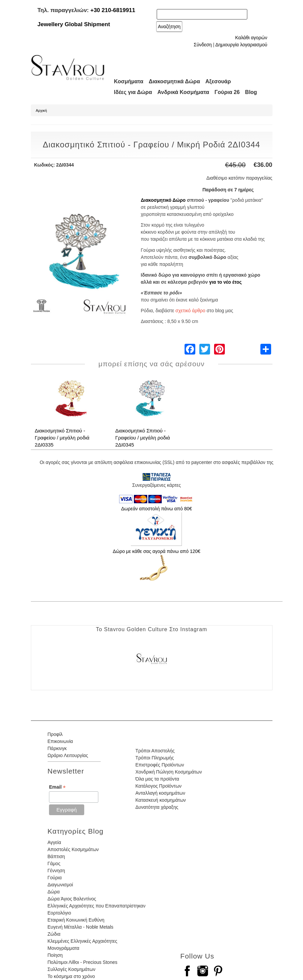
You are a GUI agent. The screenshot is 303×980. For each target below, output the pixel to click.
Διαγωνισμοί (60, 885)
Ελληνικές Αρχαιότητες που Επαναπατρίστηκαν (97, 906)
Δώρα (54, 892)
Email (57, 787)
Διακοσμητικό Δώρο (163, 200)
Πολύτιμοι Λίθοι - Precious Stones (83, 962)
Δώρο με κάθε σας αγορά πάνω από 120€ (157, 551)
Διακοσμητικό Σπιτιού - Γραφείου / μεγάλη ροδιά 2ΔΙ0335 (62, 438)
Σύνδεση (203, 45)
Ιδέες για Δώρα (133, 92)
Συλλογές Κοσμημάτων (72, 969)
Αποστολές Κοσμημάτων (73, 849)
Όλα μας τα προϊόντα (157, 779)
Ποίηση (55, 955)
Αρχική (41, 110)
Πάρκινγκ (57, 748)
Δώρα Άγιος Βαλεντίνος (72, 899)
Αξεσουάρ (218, 81)
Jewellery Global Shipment (74, 24)
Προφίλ (55, 734)
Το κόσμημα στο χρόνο (71, 976)
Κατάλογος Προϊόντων (158, 786)
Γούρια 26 (227, 92)
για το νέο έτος (225, 282)
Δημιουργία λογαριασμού (241, 45)
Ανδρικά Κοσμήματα (183, 92)
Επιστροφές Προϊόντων (160, 765)
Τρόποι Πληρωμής (155, 758)
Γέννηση (56, 871)
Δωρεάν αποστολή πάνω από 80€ (157, 509)
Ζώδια (54, 934)
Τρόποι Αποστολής (155, 751)
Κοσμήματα (129, 81)
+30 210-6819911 (113, 10)
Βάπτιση (56, 856)
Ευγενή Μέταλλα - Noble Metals (81, 927)
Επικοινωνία (60, 741)
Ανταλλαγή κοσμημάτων (160, 793)
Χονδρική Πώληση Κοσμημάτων (168, 772)
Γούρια (55, 878)
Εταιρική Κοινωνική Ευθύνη (76, 920)
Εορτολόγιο (59, 913)
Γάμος (54, 864)
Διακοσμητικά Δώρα (174, 81)
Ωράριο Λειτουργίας (68, 755)
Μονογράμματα (64, 948)
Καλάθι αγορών (251, 38)
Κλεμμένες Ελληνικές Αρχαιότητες (83, 941)
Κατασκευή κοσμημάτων (160, 800)
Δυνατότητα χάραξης (157, 807)
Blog (251, 92)
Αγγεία (55, 842)
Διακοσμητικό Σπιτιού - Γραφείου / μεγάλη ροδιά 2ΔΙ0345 (143, 438)
